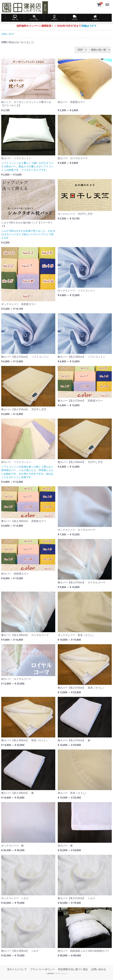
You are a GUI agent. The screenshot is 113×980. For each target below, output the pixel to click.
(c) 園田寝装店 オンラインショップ (56, 974)
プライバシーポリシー (42, 969)
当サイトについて (17, 969)
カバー (12, 34)
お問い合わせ (99, 969)
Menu (108, 3)
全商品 (4, 34)
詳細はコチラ (89, 26)
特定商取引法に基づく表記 (73, 969)
